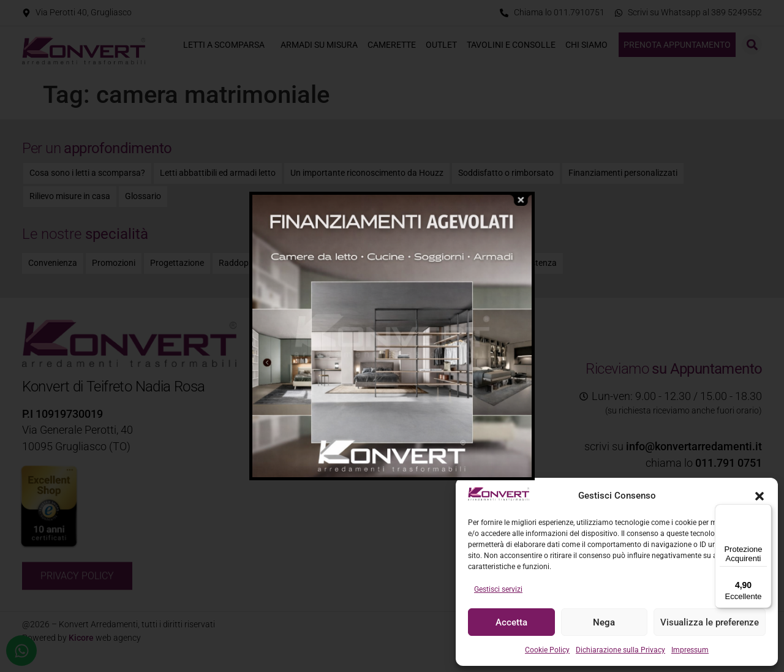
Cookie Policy (547, 650)
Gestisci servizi (498, 589)
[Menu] (764, 512)
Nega (604, 622)
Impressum (690, 650)
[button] (759, 496)
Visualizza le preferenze (710, 622)
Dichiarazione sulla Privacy (620, 650)
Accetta (511, 622)
